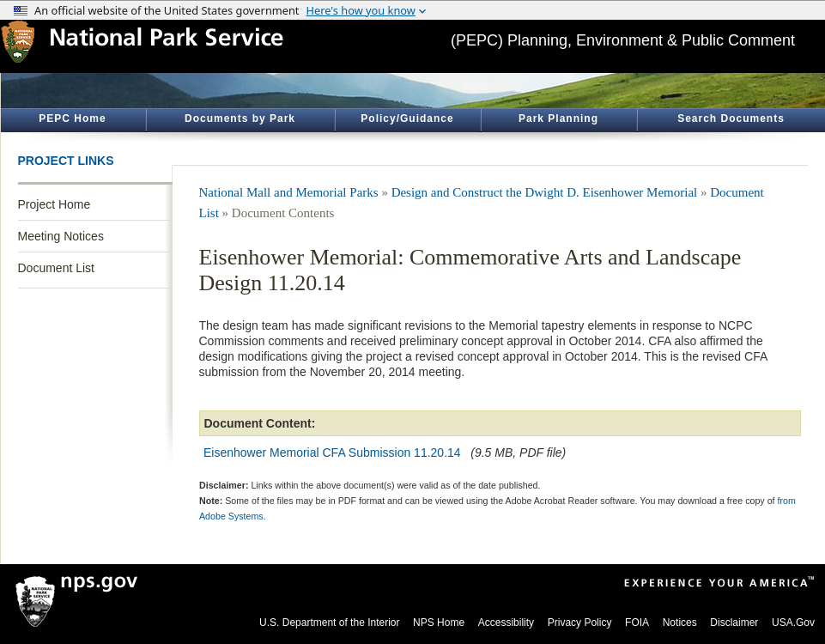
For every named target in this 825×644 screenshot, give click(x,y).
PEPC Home (72, 118)
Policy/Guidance (407, 118)
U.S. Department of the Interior (329, 623)
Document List (56, 268)
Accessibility (506, 623)
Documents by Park (240, 118)
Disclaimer (734, 623)
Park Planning (558, 118)
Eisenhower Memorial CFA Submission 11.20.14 (332, 453)
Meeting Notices (61, 236)
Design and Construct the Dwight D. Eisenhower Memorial (545, 192)
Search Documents (731, 118)
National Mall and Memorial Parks (289, 192)
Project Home (55, 204)
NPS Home (439, 623)
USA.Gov (793, 623)
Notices (680, 623)
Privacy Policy (580, 623)
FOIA (637, 623)
